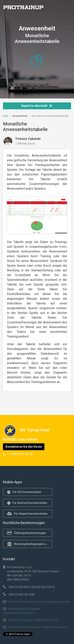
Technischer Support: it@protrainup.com (33, 620)
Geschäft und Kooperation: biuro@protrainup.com (39, 602)
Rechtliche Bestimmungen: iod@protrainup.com (38, 627)
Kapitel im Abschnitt (37, 106)
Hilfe (6, 116)
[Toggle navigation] (66, 8)
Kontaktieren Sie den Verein (24, 447)
